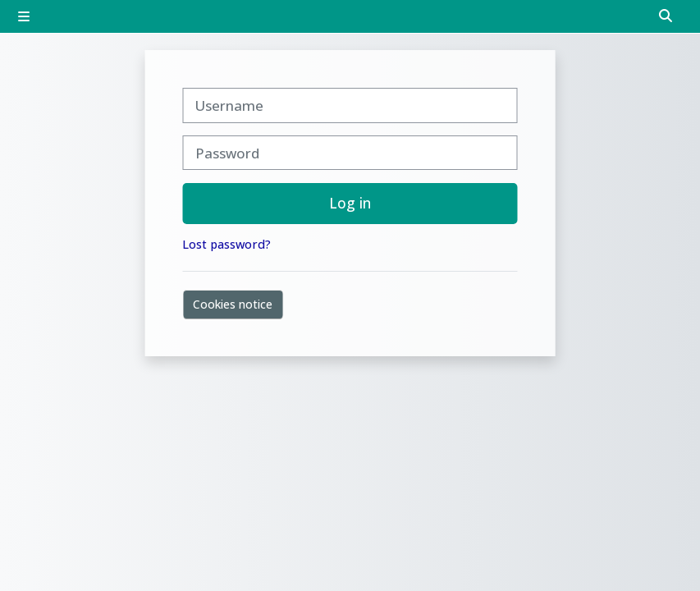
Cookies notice (233, 304)
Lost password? (226, 244)
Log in (350, 203)
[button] (666, 16)
